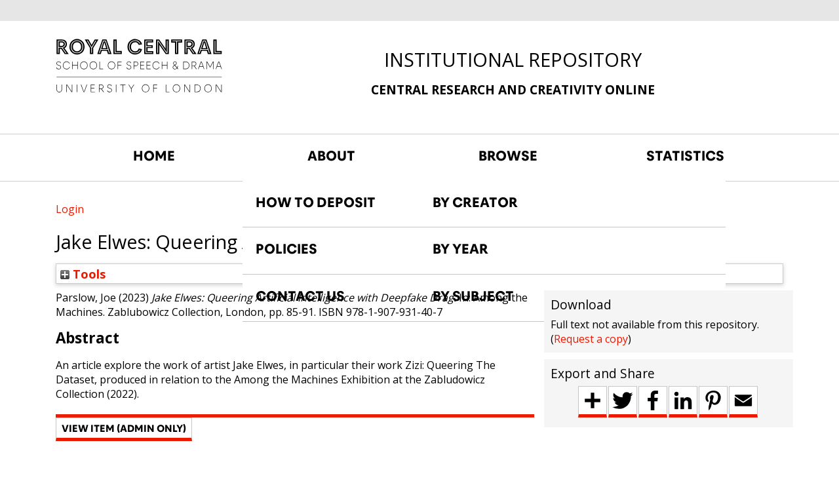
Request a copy (591, 339)
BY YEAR (460, 249)
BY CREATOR (475, 203)
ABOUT (331, 156)
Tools (83, 274)
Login (70, 209)
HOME (154, 156)
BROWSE (508, 156)
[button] (124, 429)
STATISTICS (685, 156)
